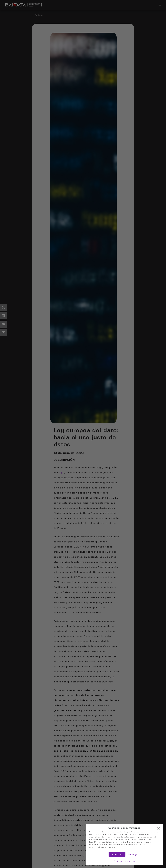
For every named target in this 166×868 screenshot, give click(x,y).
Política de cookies (124, 861)
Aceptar (117, 854)
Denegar (133, 854)
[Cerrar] (159, 828)
